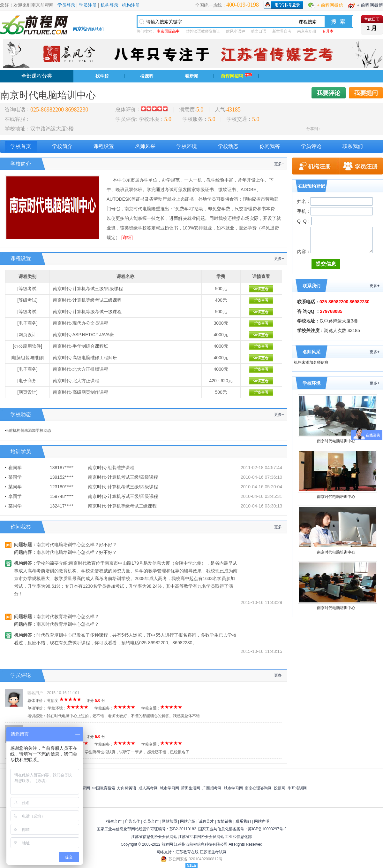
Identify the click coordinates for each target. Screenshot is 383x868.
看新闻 (191, 76)
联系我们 (353, 146)
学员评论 (311, 146)
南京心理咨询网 (258, 788)
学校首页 (21, 146)
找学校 (102, 76)
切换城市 (95, 29)
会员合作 (151, 821)
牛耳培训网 (297, 788)
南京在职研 (307, 31)
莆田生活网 (191, 788)
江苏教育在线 (187, 852)
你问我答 (270, 146)
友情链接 (225, 821)
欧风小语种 (236, 31)
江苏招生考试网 (213, 852)
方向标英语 (127, 788)
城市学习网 (169, 788)
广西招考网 (212, 788)
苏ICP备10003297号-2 (267, 829)
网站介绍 (188, 821)
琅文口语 (259, 31)
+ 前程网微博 (370, 5)
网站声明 (262, 821)
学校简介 (62, 146)
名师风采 (145, 146)
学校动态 (228, 146)
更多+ (279, 164)
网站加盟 (169, 821)
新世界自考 (282, 31)
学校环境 (187, 146)
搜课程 (147, 76)
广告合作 (132, 821)
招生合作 (114, 821)
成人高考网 (148, 788)
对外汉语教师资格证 (203, 31)
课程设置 (104, 146)
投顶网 (280, 788)
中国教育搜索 (104, 788)
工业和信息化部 (238, 837)
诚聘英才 (206, 821)
